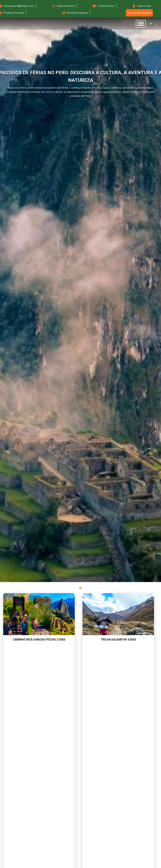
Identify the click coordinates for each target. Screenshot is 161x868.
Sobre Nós (144, 6)
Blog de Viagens (77, 13)
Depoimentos (66, 6)
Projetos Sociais (14, 13)
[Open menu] (141, 24)
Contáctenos (106, 6)
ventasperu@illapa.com (19, 6)
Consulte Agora (139, 13)
